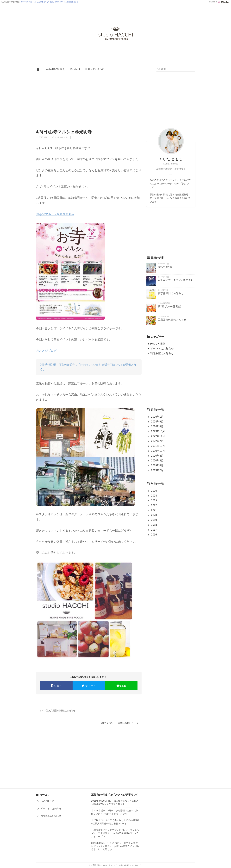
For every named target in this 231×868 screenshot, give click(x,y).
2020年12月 (158, 451)
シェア (56, 686)
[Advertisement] (116, 97)
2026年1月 (157, 417)
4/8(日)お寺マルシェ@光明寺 (64, 132)
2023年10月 (158, 431)
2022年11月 (158, 436)
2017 (154, 530)
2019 (154, 520)
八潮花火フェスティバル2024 (175, 280)
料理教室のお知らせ (160, 353)
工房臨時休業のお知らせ (172, 320)
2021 (154, 510)
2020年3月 (157, 461)
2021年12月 (158, 446)
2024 (154, 496)
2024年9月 (157, 422)
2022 (154, 505)
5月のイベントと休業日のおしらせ (119, 723)
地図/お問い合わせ (95, 69)
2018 (154, 525)
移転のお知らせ (167, 267)
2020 (154, 515)
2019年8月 (157, 465)
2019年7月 (157, 470)
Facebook (75, 69)
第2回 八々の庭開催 (169, 306)
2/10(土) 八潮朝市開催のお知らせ (57, 711)
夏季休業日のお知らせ (171, 293)
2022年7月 (157, 441)
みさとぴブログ (46, 351)
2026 (154, 491)
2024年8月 (157, 426)
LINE (121, 686)
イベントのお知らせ (160, 349)
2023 (154, 500)
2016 (154, 535)
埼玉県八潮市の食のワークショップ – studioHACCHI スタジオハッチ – (116, 35)
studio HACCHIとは (56, 69)
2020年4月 (157, 456)
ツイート (89, 686)
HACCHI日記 (156, 344)
